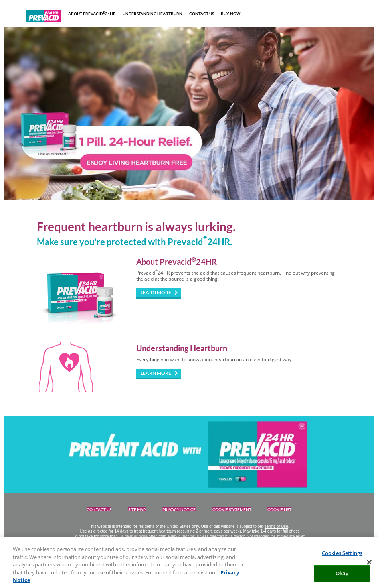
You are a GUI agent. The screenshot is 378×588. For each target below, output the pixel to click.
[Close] (369, 566)
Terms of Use (276, 526)
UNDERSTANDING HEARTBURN (152, 14)
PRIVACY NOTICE (179, 509)
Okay (342, 576)
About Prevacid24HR (176, 262)
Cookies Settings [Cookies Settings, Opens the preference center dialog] (342, 556)
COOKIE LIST (279, 509)
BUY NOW (231, 14)
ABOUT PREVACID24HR (92, 13)
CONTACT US (202, 14)
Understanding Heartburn (182, 348)
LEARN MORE (156, 292)
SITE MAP (137, 509)
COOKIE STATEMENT (232, 509)
